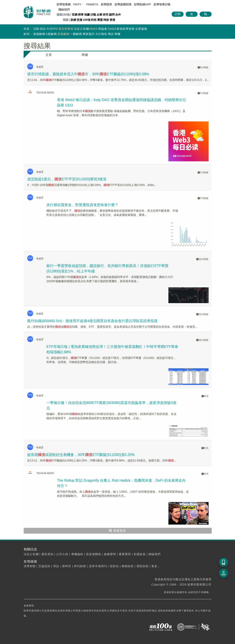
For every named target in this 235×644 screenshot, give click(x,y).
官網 (75, 15)
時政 (106, 20)
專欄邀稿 (77, 554)
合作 (118, 15)
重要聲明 (125, 554)
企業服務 (141, 29)
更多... (156, 566)
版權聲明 (110, 554)
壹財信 (114, 566)
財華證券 (106, 4)
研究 (106, 15)
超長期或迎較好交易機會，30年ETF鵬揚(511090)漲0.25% (81, 455)
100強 (87, 20)
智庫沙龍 (162, 4)
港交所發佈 (66, 29)
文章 (49, 55)
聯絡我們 (64, 10)
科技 (94, 20)
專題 (100, 20)
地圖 (87, 15)
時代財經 (80, 566)
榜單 (81, 15)
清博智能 (30, 566)
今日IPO (52, 29)
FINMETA (92, 4)
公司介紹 (62, 554)
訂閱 (178, 14)
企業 (99, 15)
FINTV (77, 4)
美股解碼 (63, 34)
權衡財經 (128, 566)
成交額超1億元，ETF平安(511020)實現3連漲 (67, 179)
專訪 (111, 34)
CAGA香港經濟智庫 (121, 29)
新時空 (67, 566)
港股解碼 (39, 34)
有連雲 (40, 67)
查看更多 (117, 531)
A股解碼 (51, 34)
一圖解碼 (76, 34)
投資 (80, 20)
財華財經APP (142, 4)
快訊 (43, 29)
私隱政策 (140, 554)
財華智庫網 (64, 4)
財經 (73, 20)
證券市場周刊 (98, 566)
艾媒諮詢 (44, 566)
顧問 (112, 15)
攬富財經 (143, 566)
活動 (36, 29)
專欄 (117, 34)
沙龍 (93, 15)
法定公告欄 (81, 29)
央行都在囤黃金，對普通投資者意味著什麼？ (82, 205)
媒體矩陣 (123, 4)
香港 (112, 20)
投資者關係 (93, 554)
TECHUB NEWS (45, 93)
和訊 (56, 566)
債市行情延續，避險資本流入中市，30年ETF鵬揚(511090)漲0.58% (88, 74)
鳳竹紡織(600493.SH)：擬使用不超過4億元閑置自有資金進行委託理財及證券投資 (92, 321)
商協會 (103, 29)
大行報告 (101, 34)
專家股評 (89, 34)
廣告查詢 (47, 554)
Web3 (94, 29)
